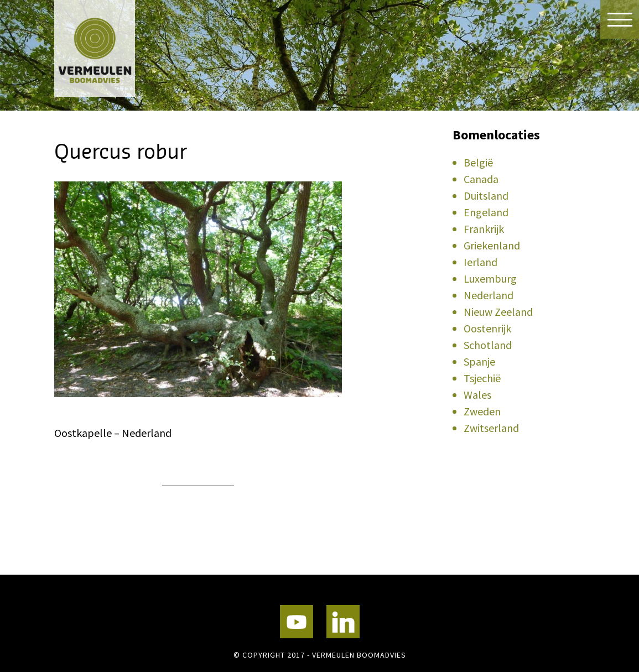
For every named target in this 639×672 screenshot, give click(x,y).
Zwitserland (491, 428)
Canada (481, 179)
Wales (477, 395)
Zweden (482, 411)
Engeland (486, 212)
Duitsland (486, 196)
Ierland (480, 262)
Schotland (488, 345)
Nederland (489, 295)
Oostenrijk (487, 328)
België (478, 162)
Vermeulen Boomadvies (110, 48)
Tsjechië (482, 378)
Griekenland (492, 245)
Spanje (479, 361)
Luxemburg (490, 278)
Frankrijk (484, 229)
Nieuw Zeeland (498, 312)
